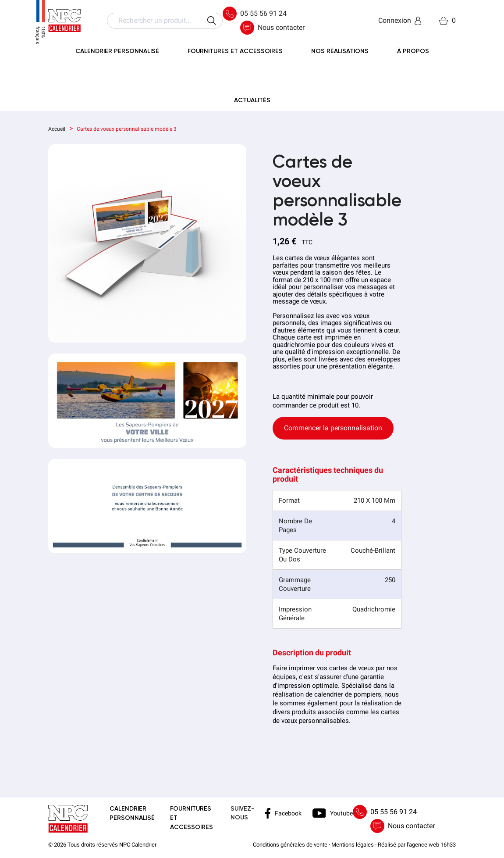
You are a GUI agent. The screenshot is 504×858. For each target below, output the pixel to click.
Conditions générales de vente (290, 845)
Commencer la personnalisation (333, 428)
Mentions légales (353, 845)
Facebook (283, 813)
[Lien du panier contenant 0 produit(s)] (447, 21)
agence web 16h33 (432, 845)
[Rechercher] (165, 21)
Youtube (333, 813)
